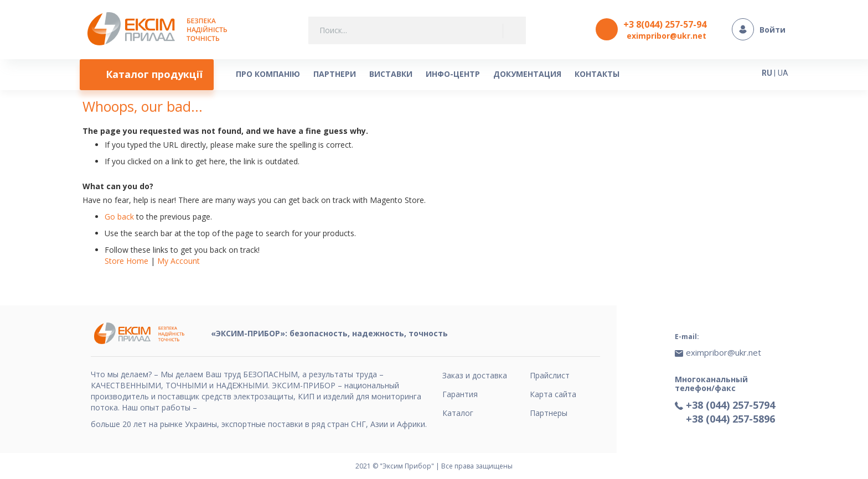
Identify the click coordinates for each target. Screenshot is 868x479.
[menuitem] (147, 75)
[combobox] (417, 30)
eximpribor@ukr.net (666, 36)
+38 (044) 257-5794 (730, 405)
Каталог (458, 413)
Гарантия (460, 394)
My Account (179, 261)
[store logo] (160, 30)
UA (783, 73)
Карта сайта (553, 394)
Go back (119, 217)
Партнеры (549, 413)
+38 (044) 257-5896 (730, 419)
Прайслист (550, 375)
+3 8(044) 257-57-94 (665, 24)
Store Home (126, 261)
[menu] (404, 75)
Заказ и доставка (475, 375)
